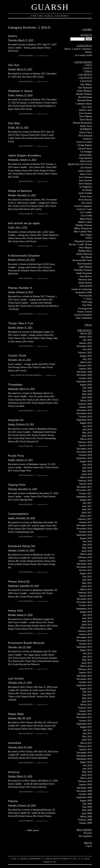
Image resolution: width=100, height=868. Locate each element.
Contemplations (18, 514)
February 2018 (85, 481)
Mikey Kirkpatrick (83, 228)
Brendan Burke (85, 100)
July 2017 (87, 503)
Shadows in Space (20, 91)
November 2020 (84, 375)
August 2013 (86, 650)
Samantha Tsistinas (83, 270)
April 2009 (87, 813)
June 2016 (87, 545)
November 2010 (84, 756)
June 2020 (87, 391)
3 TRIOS (88, 72)
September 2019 (84, 420)
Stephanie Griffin (84, 292)
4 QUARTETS (85, 75)
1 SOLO (88, 65)
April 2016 (87, 551)
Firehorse (87, 139)
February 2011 (85, 746)
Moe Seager (86, 235)
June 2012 (87, 695)
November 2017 (84, 490)
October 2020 (85, 378)
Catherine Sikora (84, 104)
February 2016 (85, 557)
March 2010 (86, 778)
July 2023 (87, 340)
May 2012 (87, 698)
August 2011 (86, 727)
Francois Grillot (84, 142)
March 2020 (86, 400)
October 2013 (85, 644)
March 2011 (86, 743)
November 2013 (84, 641)
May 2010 (87, 772)
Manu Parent (86, 219)
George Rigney (85, 145)
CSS (54, 862)
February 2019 (85, 442)
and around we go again (24, 223)
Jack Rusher (86, 167)
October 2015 (85, 570)
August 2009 (86, 800)
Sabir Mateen (86, 267)
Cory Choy (87, 107)
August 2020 (86, 385)
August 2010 (86, 762)
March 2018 (86, 477)
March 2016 (86, 554)
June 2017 (87, 506)
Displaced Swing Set (22, 546)
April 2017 (87, 512)
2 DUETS (87, 68)
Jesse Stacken (85, 180)
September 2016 (84, 535)
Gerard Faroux (85, 148)
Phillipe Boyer (85, 251)
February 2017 (85, 519)
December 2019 (84, 410)
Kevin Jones (86, 196)
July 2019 (87, 426)
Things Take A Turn (21, 323)
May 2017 (87, 509)
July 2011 (87, 730)
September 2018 (84, 458)
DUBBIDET (86, 129)
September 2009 (84, 797)
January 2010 (86, 784)
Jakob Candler (85, 171)
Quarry (12, 36)
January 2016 (86, 561)
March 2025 (86, 333)
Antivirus (14, 772)
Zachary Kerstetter (83, 315)
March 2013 (86, 666)
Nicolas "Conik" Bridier (80, 244)
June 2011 (87, 733)
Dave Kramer (85, 113)
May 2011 (87, 736)
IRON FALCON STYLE (80, 164)
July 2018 (87, 465)
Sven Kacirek (85, 296)
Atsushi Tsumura (84, 94)
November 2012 (84, 679)
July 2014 (87, 615)
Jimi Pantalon (85, 184)
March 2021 (86, 362)
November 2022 (84, 346)
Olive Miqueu (85, 248)
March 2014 (86, 628)
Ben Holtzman (85, 97)
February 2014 (85, 631)
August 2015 (86, 573)
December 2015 (84, 564)
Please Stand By (19, 582)
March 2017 (86, 516)
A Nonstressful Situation (24, 256)
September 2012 (84, 685)
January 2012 (86, 711)
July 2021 (87, 359)
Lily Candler (86, 212)
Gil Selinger (86, 152)
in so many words (83, 55)
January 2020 (86, 407)
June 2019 (87, 429)
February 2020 (85, 404)
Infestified (15, 743)
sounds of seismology (82, 289)
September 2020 (84, 381)
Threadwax (15, 385)
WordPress (35, 859)
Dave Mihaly (86, 116)
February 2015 (85, 593)
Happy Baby (16, 714)
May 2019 (87, 433)
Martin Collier (85, 222)
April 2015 (87, 586)
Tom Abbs (87, 305)
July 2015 (87, 576)
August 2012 (86, 688)
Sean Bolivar (86, 276)
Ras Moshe (87, 257)
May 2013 (87, 660)
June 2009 (87, 807)
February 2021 (85, 365)
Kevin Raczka (85, 200)
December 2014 (84, 599)
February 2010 (85, 781)
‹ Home (87, 29)
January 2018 (86, 484)
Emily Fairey (86, 132)
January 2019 (86, 445)
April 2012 (87, 701)
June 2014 (87, 618)
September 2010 (84, 759)
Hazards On (16, 420)
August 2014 (86, 612)
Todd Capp (87, 302)
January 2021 (86, 369)
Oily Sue (14, 65)
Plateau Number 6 (20, 288)
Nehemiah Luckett (83, 241)
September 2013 (84, 647)
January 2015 (86, 596)
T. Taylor (88, 299)
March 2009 (86, 817)
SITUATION (86, 286)
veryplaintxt (52, 859)
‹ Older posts (32, 830)
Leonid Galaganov (83, 206)
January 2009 (86, 823)
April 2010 (87, 775)
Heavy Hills (15, 611)
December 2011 (84, 714)
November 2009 (84, 791)
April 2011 (87, 740)
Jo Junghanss (86, 187)
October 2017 (85, 493)
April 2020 (87, 397)
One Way (14, 123)
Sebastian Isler (85, 279)
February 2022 (85, 353)
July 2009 (87, 804)
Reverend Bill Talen (82, 260)
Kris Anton (87, 203)
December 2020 (84, 372)
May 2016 (87, 548)
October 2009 (85, 794)
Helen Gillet (86, 161)
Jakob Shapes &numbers (24, 156)
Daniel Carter (85, 110)
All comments (85, 836)
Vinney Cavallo (84, 312)
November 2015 (84, 567)
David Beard (86, 120)
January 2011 (86, 749)
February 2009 (85, 820)
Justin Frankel (85, 193)
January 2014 (86, 634)
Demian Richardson (82, 123)
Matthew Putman (84, 225)
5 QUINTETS (85, 78)
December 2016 (84, 525)
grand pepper (86, 155)
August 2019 (86, 423)
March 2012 (86, 705)
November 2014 (84, 602)
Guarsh (50, 7)
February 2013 (85, 669)
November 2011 (84, 717)
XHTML (47, 862)
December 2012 (84, 676)
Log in (89, 846)
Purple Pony (16, 456)
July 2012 (87, 692)
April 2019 (87, 436)
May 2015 (87, 583)
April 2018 (87, 474)
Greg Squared (85, 158)
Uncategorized (33, 375)
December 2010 (84, 753)
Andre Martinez (84, 91)
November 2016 (84, 529)
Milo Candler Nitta (83, 232)
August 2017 (86, 500)
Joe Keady (87, 190)
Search (86, 35)
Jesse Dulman (85, 177)
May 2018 (87, 471)
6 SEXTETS (86, 81)
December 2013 (84, 637)
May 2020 (87, 394)
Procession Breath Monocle (26, 643)
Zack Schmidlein (84, 318)
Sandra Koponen (84, 273)
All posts (88, 833)
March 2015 (86, 589)
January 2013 (86, 672)
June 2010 (87, 769)
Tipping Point (17, 485)
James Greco (86, 174)
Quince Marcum (84, 254)
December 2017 (84, 487)
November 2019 (84, 413)
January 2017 (86, 522)
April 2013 (87, 663)
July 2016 (87, 541)
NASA (89, 238)
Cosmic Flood (17, 356)
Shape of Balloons (20, 191)
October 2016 (85, 532)
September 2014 (84, 609)
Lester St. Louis (84, 209)
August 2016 (86, 538)
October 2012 (85, 682)
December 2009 (84, 788)
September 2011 (84, 724)
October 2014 (85, 605)
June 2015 (87, 580)
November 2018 (84, 452)
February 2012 (85, 708)
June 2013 (87, 657)
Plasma (13, 801)
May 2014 (87, 621)
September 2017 (84, 497)
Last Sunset (16, 679)
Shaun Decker (85, 283)
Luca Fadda (86, 215)
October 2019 (85, 417)
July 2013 (87, 653)
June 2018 (87, 468)
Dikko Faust (86, 126)
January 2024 (86, 337)
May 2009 (87, 810)
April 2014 (87, 624)
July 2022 (87, 349)
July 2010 (87, 765)
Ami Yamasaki (85, 88)
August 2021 (86, 356)
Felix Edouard (85, 136)
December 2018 (84, 449)
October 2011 (85, 721)
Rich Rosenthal (85, 264)
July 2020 (87, 388)
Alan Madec (86, 84)
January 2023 (86, 343)
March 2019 (86, 439)
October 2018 (85, 455)
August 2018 (86, 461)
